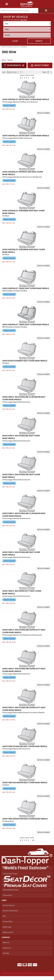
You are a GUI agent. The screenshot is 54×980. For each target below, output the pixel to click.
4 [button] (26, 840)
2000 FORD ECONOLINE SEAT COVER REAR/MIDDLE (25, 746)
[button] (18, 840)
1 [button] (20, 840)
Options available (43, 452)
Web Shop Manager (46, 973)
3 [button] (24, 840)
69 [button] (33, 840)
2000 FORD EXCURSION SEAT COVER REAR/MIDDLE (25, 783)
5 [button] (29, 840)
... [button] (31, 840)
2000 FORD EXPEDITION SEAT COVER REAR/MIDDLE (25, 819)
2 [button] (22, 840)
